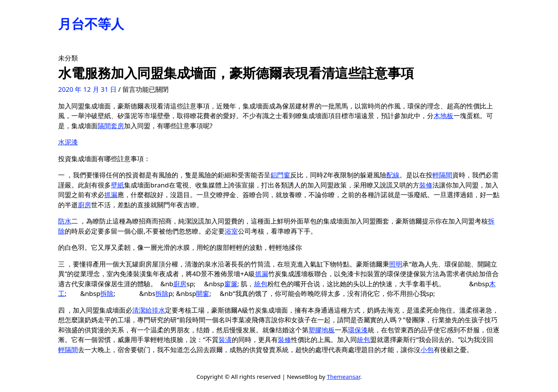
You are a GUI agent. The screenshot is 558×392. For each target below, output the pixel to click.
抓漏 (111, 195)
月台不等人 (91, 24)
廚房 (84, 205)
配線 (393, 175)
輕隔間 (442, 175)
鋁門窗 (280, 175)
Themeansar (343, 377)
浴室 (231, 231)
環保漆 (358, 330)
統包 (261, 284)
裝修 (426, 185)
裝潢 (225, 340)
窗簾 (231, 284)
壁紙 (117, 185)
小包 (427, 350)
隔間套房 (111, 126)
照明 (396, 264)
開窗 (203, 293)
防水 (65, 221)
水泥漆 (68, 142)
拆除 (107, 293)
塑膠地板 (322, 330)
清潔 (139, 310)
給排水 (155, 310)
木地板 (443, 116)
